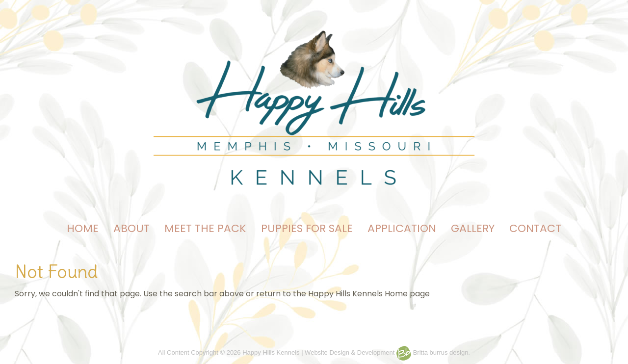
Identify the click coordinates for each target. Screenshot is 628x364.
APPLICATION (402, 228)
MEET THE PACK (205, 228)
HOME (83, 228)
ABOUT (131, 228)
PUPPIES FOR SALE (307, 228)
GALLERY (473, 228)
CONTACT (535, 228)
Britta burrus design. (433, 352)
